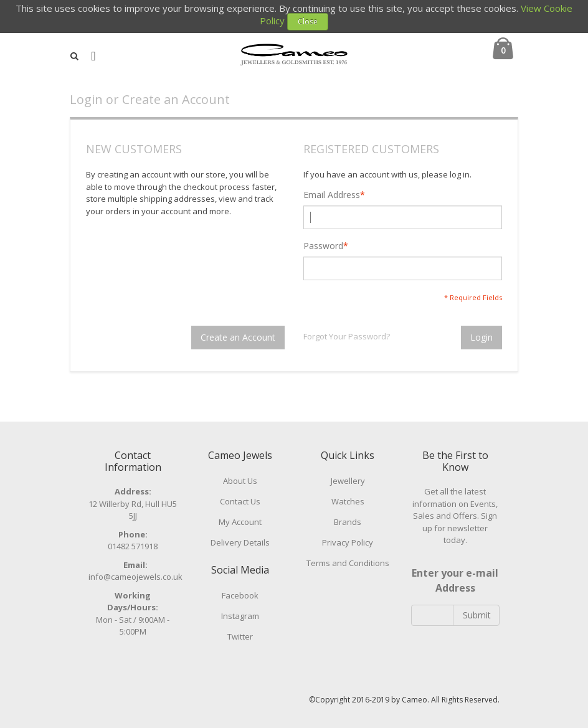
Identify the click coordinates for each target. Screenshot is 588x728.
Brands (348, 522)
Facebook (240, 595)
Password (323, 246)
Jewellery (348, 481)
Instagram (240, 616)
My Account (240, 522)
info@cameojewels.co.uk (135, 577)
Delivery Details (240, 542)
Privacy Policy (348, 542)
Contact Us (240, 501)
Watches (348, 501)
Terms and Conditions (348, 563)
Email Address (332, 195)
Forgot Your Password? (347, 336)
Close (308, 21)
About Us (240, 481)
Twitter (240, 636)
